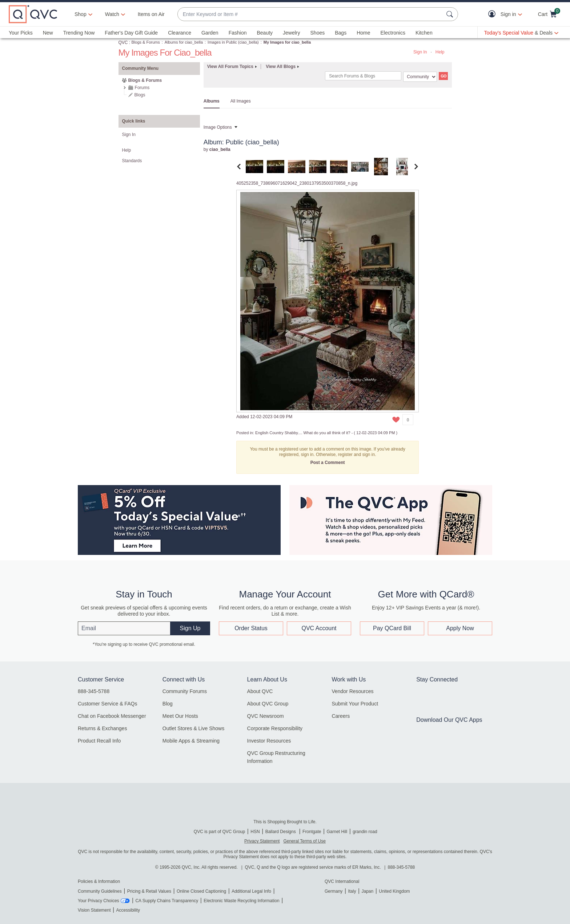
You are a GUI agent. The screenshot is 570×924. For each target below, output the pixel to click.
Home (363, 33)
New (48, 33)
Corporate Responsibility (275, 728)
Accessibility (128, 910)
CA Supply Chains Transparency (167, 901)
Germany (334, 891)
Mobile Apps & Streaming (191, 741)
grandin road (365, 832)
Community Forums (185, 691)
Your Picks (21, 33)
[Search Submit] (451, 14)
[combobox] (310, 14)
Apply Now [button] (460, 628)
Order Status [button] (251, 628)
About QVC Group (268, 704)
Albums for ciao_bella (184, 42)
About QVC (260, 691)
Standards (132, 161)
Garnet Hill (337, 832)
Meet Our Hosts (180, 716)
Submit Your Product (355, 704)
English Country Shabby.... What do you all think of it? (303, 433)
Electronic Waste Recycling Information (241, 901)
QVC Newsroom (266, 716)
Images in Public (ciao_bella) (233, 42)
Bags (341, 33)
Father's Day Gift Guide (131, 33)
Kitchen (424, 33)
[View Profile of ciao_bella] (220, 149)
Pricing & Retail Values (149, 891)
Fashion (238, 33)
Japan (367, 891)
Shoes (318, 33)
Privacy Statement (262, 841)
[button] (493, 14)
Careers (341, 716)
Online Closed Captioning (201, 891)
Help (440, 52)
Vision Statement (94, 910)
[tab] (254, 166)
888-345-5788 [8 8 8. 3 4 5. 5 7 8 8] (402, 867)
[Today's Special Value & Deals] (521, 33)
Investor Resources (269, 741)
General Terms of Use (304, 841)
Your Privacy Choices (99, 901)
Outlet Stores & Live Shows (193, 728)
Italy (352, 891)
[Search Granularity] (420, 77)
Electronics (393, 33)
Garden (210, 33)
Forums (142, 88)
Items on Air (151, 14)
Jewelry (291, 33)
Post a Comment (328, 463)
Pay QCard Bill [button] (392, 628)
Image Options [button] (218, 127)
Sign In (420, 52)
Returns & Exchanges (102, 728)
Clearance (180, 33)
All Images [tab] (241, 101)
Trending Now (79, 33)
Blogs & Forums (146, 42)
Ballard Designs (281, 832)
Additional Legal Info (251, 891)
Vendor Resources (352, 691)
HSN (255, 832)
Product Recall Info (99, 741)
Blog (168, 704)
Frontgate (312, 832)
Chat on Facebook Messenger (112, 716)
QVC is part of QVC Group (219, 832)
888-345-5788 (94, 691)
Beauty (265, 33)
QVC (123, 43)
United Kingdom (394, 891)
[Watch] (112, 14)
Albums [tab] (212, 101)
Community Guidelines (100, 891)
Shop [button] (81, 14)
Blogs (140, 95)
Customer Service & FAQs (107, 704)
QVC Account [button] (319, 628)
